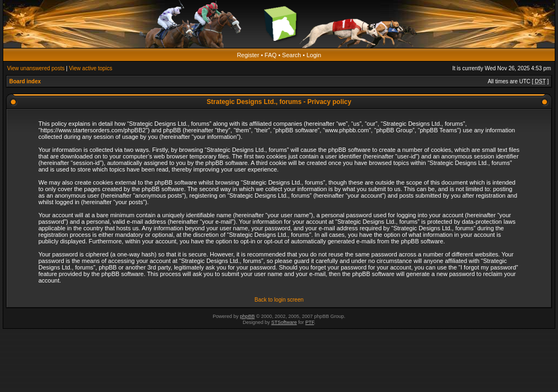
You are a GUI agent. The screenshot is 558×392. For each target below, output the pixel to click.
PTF (310, 322)
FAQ (271, 55)
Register (248, 55)
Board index (25, 81)
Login (314, 55)
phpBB (247, 316)
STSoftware (284, 322)
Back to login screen (279, 300)
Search (292, 55)
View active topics (91, 68)
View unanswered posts (36, 68)
